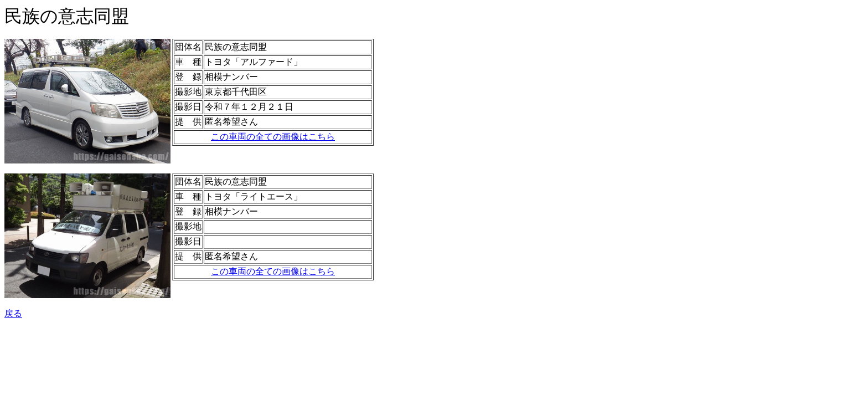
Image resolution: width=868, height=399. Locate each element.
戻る (13, 313)
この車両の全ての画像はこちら (273, 137)
